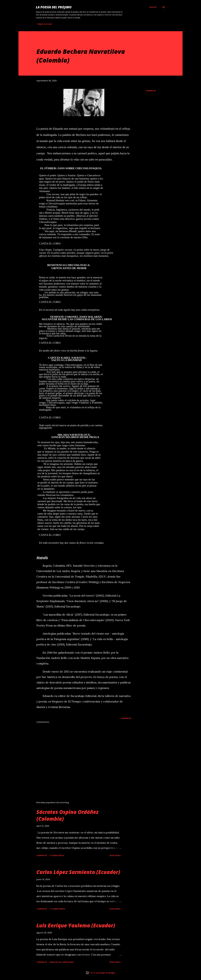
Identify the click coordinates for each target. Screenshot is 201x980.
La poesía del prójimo (54, 7)
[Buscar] (153, 7)
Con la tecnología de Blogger (100, 973)
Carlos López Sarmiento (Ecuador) (78, 872)
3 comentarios (57, 855)
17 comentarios (57, 909)
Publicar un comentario (61, 962)
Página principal (45, 24)
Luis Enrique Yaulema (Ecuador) (76, 925)
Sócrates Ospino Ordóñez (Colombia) (67, 815)
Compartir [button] (151, 91)
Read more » (116, 855)
